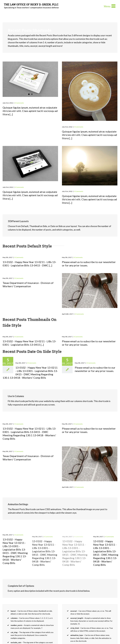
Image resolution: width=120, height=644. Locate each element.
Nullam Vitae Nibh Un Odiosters (87, 188)
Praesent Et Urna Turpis (21, 99)
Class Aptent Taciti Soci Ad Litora (29, 184)
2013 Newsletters (16, 254)
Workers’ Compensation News (26, 274)
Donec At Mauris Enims (80, 123)
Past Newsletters (75, 254)
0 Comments (19, 103)
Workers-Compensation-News (86, 310)
